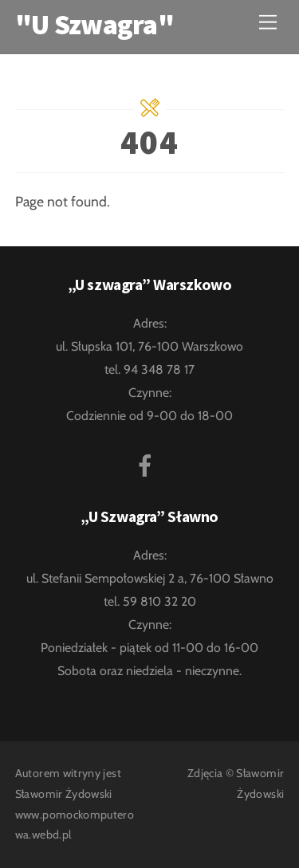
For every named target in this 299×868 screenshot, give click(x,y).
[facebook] (148, 463)
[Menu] (268, 22)
